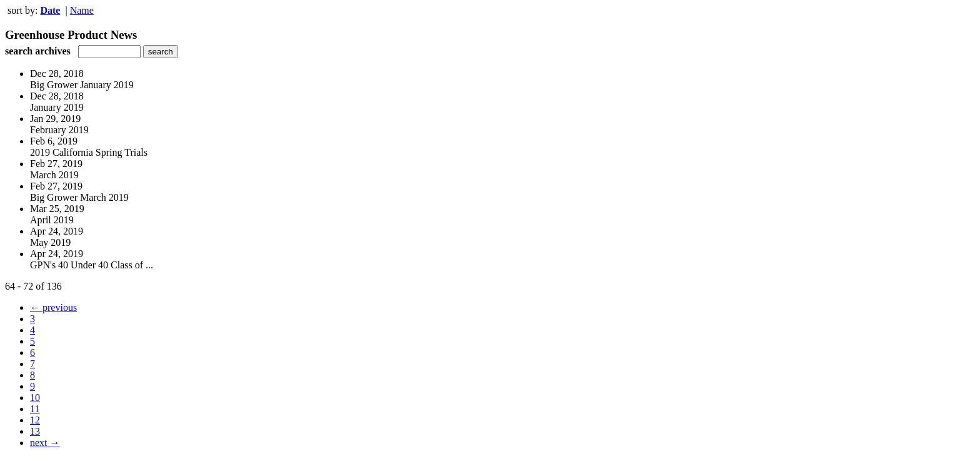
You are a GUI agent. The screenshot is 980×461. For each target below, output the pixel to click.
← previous (53, 307)
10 (35, 398)
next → (45, 443)
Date (50, 10)
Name (82, 10)
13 (35, 431)
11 (35, 409)
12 (35, 420)
